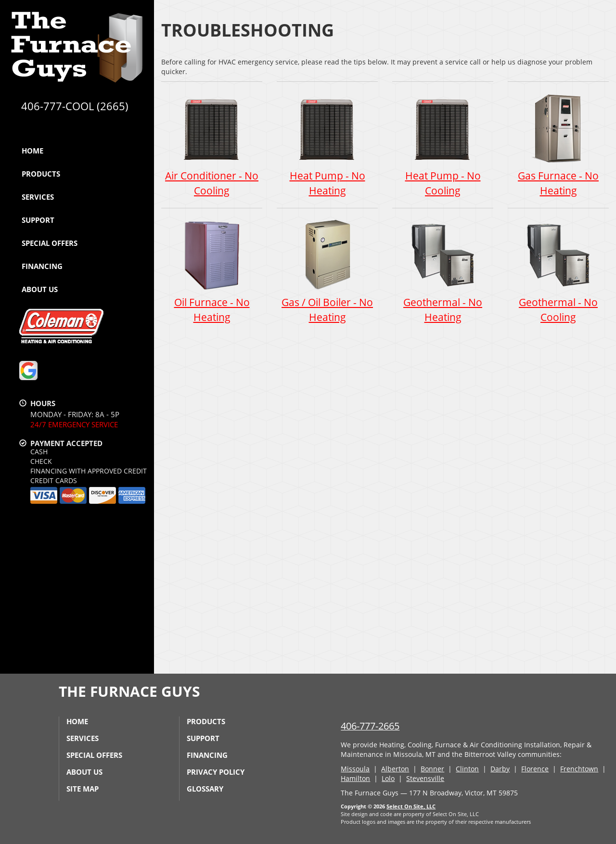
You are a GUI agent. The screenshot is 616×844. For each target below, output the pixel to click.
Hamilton (355, 778)
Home (32, 151)
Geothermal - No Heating (443, 271)
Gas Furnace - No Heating (558, 144)
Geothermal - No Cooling (558, 271)
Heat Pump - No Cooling (443, 144)
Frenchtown (579, 769)
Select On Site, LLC (411, 806)
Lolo (388, 778)
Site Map (83, 789)
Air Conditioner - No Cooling (212, 144)
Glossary (205, 789)
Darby (500, 769)
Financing (42, 266)
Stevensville (425, 778)
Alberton (395, 769)
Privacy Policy (216, 772)
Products (41, 174)
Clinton (467, 769)
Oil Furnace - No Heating (212, 271)
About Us (40, 289)
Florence (535, 769)
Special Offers (50, 243)
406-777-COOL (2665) (75, 106)
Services (38, 197)
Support (38, 220)
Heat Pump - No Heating (327, 144)
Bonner (432, 769)
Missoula (355, 769)
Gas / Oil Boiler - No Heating (327, 271)
